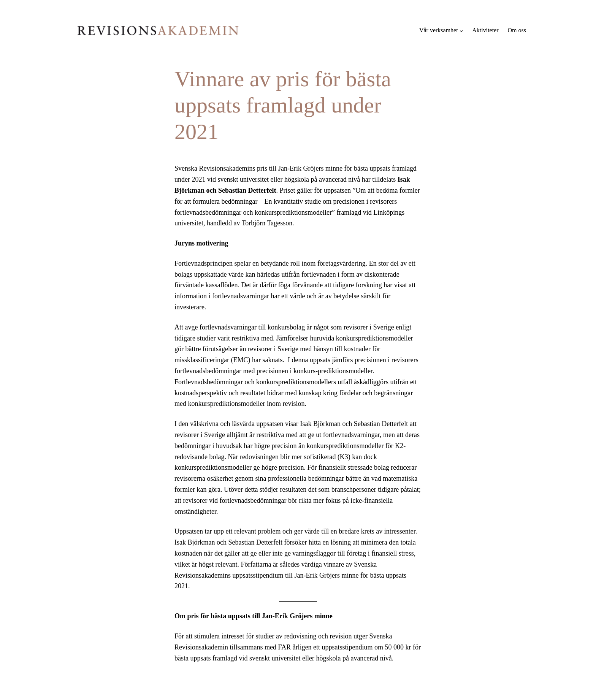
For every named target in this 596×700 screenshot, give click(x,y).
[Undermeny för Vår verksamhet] (461, 30)
